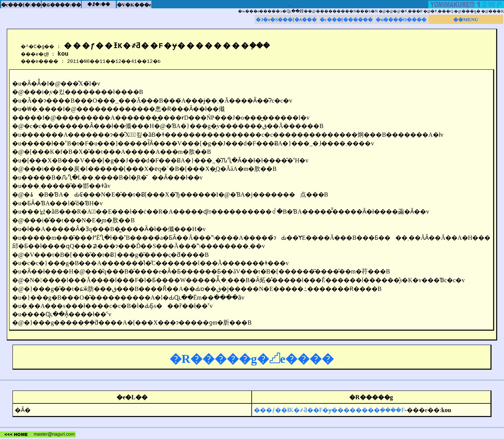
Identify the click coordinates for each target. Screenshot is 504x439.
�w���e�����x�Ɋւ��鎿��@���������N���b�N (308, 11)
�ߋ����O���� (401, 20)
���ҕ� (471, 11)
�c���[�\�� (21, 5)
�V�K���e (134, 5)
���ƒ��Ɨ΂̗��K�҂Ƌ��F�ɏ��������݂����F (329, 411)
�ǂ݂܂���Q (442, 11)
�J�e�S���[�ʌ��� (286, 20)
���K (496, 11)
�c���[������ (346, 20)
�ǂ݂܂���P (412, 11)
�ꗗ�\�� (99, 4)
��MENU (466, 20)
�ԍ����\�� (61, 5)
